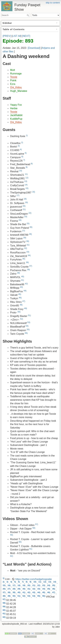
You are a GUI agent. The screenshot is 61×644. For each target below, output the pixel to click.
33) (28, 252)
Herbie (14, 108)
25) (28, 223)
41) (22, 280)
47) (24, 301)
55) (28, 329)
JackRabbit (16, 115)
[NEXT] (26, 36)
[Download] (34, 48)
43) (21, 287)
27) (24, 231)
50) (19, 312)
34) (29, 255)
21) (24, 209)
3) (19, 146)
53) (29, 322)
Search (28, 15)
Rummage (16, 74)
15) (27, 188)
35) (24, 259)
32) (26, 248)
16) (34, 192)
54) (27, 326)
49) (26, 308)
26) (31, 227)
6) (22, 157)
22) (30, 213)
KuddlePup (16, 119)
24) (20, 220)
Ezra (13, 84)
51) (29, 315)
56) (26, 333)
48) (21, 305)
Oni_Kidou (16, 87)
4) (21, 149)
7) (24, 160)
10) (21, 171)
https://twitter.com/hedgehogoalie (34, 579)
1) (27, 135)
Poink (13, 80)
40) (23, 276)
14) (26, 185)
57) (37, 524)
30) (28, 241)
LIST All (16, 36)
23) (26, 217)
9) (27, 167)
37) (31, 266)
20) (24, 206)
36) (27, 262)
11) (26, 174)
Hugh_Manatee (19, 91)
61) (31, 549)
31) (28, 245)
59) (12, 535)
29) (25, 238)
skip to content (53, 3)
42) (26, 284)
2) (22, 142)
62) (12, 556)
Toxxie (14, 77)
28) (30, 234)
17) (18, 195)
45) (20, 294)
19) (26, 202)
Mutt (13, 70)
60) (20, 542)
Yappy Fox (16, 105)
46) (20, 298)
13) (26, 181)
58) (34, 528)
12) (27, 178)
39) (18, 273)
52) (22, 319)
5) (26, 153)
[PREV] (7, 36)
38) (29, 269)
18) (25, 199)
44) (25, 291)
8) (32, 164)
